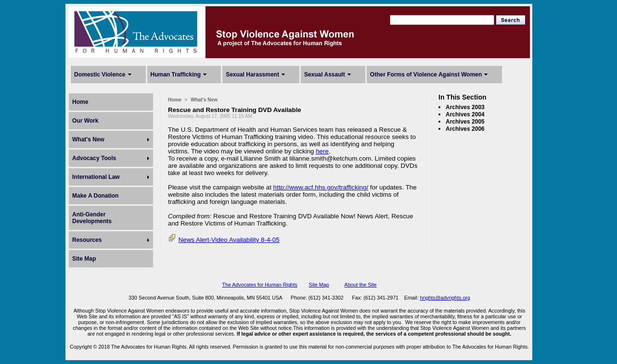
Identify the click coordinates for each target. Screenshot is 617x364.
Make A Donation (95, 196)
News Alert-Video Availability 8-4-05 (229, 240)
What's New (88, 139)
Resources (87, 240)
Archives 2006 (465, 129)
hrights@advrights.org (445, 298)
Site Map (84, 259)
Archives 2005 (465, 122)
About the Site (361, 285)
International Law (96, 177)
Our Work (85, 121)
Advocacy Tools (94, 158)
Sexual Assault (325, 75)
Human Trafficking (176, 75)
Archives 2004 (465, 114)
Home (80, 102)
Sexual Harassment (252, 75)
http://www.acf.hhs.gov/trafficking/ (321, 187)
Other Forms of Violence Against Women (426, 75)
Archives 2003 (465, 107)
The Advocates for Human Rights (259, 285)
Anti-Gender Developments (92, 218)
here (322, 151)
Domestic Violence (100, 75)
